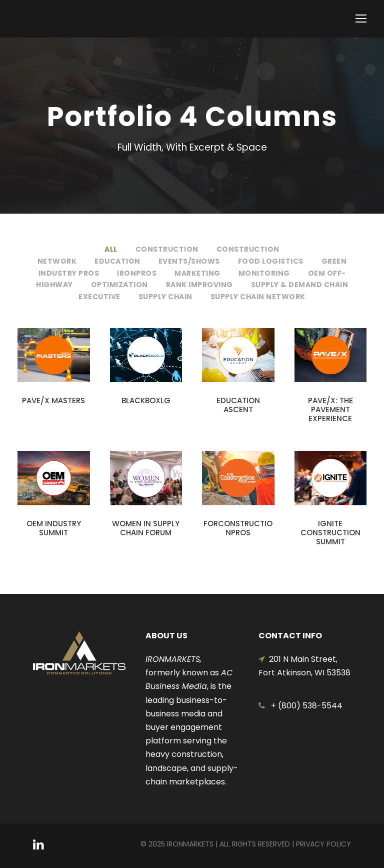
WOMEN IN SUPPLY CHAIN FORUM (146, 528)
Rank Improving (199, 285)
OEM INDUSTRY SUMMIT (54, 528)
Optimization (119, 285)
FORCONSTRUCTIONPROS (238, 528)
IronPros (137, 273)
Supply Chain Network (258, 297)
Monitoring (264, 273)
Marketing (197, 273)
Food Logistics (271, 261)
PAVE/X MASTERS (53, 400)
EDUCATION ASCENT (238, 405)
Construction (167, 249)
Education (117, 261)
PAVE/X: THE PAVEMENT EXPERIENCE (330, 409)
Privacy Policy (323, 844)
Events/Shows (189, 261)
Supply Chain (165, 297)
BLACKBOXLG (146, 400)
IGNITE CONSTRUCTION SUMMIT (330, 533)
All (111, 249)
